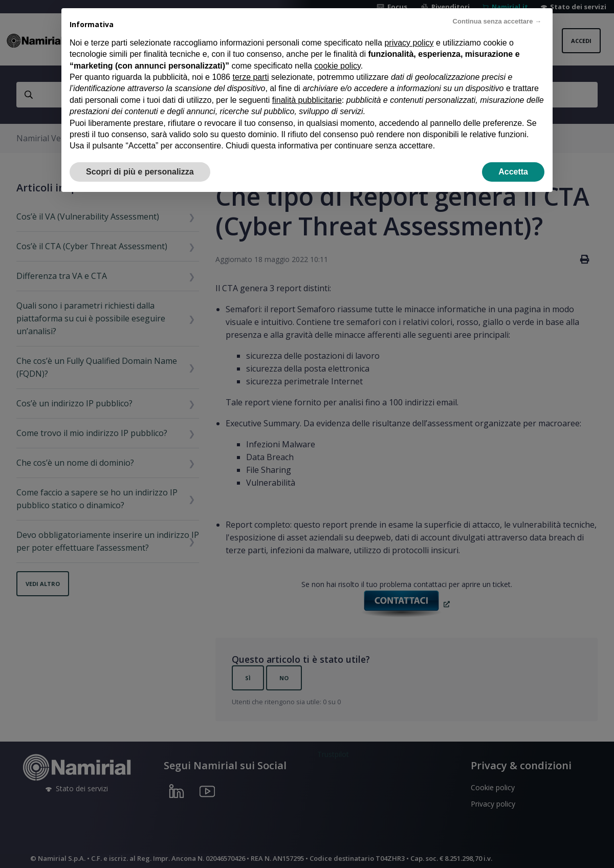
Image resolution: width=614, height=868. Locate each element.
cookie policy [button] (337, 66)
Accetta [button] (513, 172)
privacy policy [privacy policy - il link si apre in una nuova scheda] (409, 43)
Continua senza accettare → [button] (497, 21)
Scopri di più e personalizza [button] (140, 172)
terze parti (250, 77)
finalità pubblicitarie (307, 100)
